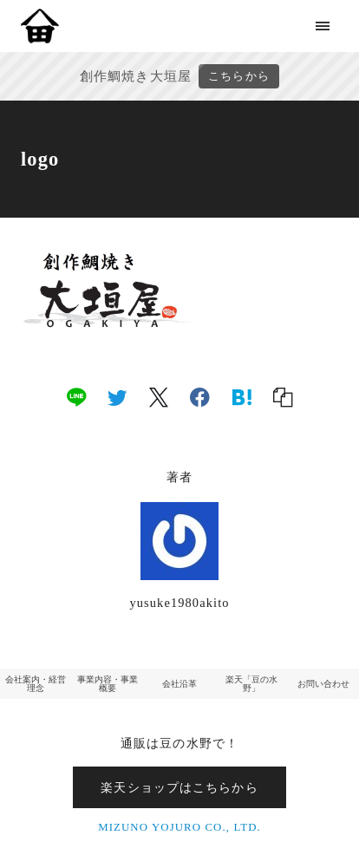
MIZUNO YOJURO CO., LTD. (179, 827)
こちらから (239, 76)
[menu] (323, 26)
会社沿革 (179, 684)
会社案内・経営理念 (36, 684)
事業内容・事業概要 (108, 684)
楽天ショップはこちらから (179, 787)
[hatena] (242, 396)
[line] (76, 396)
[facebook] (200, 396)
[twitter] (117, 396)
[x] (159, 396)
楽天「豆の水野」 (251, 684)
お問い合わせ (323, 684)
